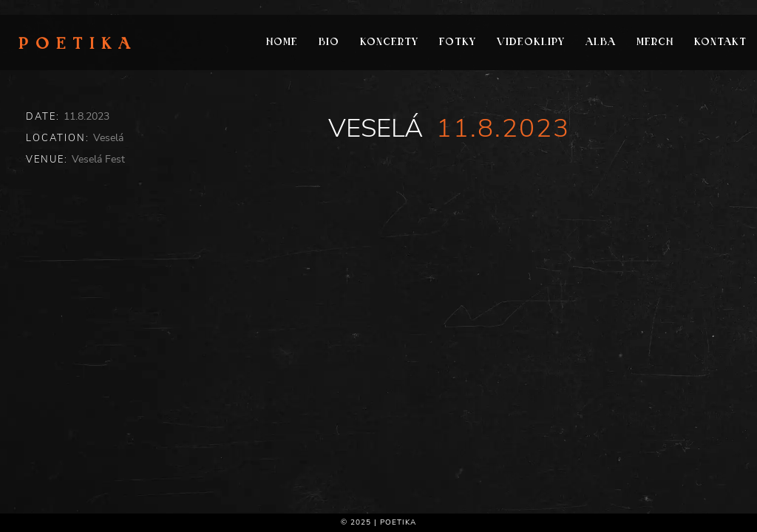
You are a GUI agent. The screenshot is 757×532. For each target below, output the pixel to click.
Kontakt (720, 42)
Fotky (458, 42)
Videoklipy (531, 42)
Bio (329, 42)
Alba (601, 42)
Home (282, 42)
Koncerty (389, 42)
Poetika (78, 45)
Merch (655, 42)
